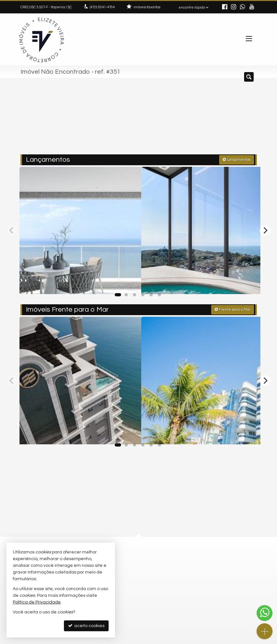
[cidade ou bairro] (195, 119)
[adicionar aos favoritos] (129, 282)
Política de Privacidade (95, 639)
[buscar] (242, 119)
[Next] (265, 229)
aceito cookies (86, 626)
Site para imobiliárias (216, 639)
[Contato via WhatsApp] (265, 613)
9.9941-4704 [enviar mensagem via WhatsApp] (102, 7)
